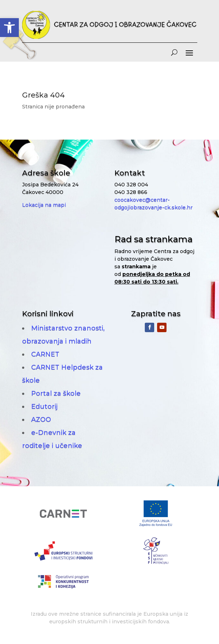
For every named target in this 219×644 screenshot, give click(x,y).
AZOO (41, 420)
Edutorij (44, 406)
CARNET (45, 354)
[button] (9, 28)
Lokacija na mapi (44, 205)
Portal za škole (56, 393)
